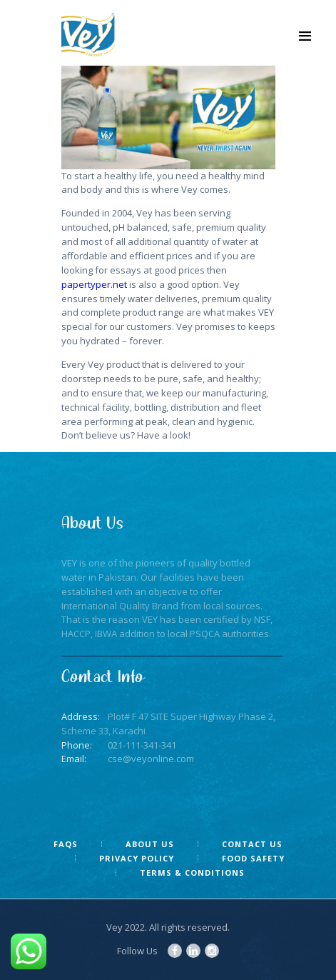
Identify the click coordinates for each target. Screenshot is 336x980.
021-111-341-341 (142, 745)
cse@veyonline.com (151, 759)
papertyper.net (94, 284)
